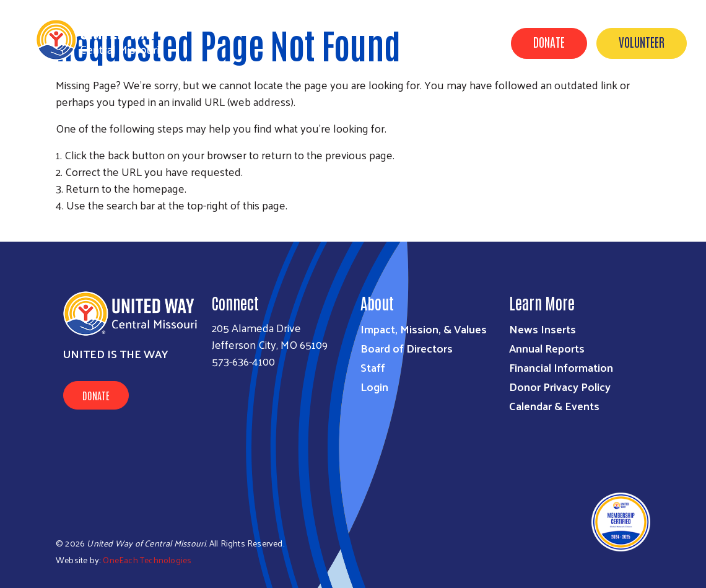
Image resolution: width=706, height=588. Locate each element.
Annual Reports (547, 348)
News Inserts (543, 329)
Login (374, 386)
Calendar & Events (643, 101)
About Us (396, 101)
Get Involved (467, 101)
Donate (549, 42)
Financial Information (561, 367)
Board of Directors (407, 348)
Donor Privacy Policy (560, 386)
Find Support (548, 101)
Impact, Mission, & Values (424, 329)
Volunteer (642, 42)
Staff (373, 367)
